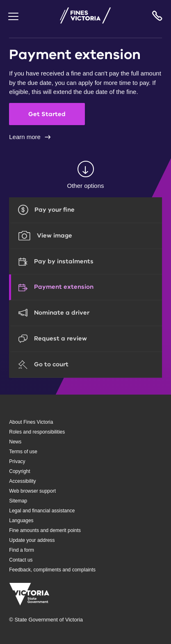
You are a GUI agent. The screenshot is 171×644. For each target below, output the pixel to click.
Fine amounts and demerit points (45, 530)
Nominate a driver (62, 313)
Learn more (25, 137)
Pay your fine (55, 210)
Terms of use (23, 452)
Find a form (22, 550)
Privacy (17, 461)
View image (55, 235)
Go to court (51, 364)
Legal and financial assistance (42, 511)
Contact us (21, 560)
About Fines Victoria (31, 422)
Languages (21, 521)
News (15, 442)
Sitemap (18, 501)
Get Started (47, 114)
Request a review (60, 338)
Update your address (32, 540)
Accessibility (22, 481)
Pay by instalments (64, 261)
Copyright (19, 471)
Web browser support (32, 491)
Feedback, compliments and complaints (52, 570)
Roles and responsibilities (37, 432)
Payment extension (64, 287)
